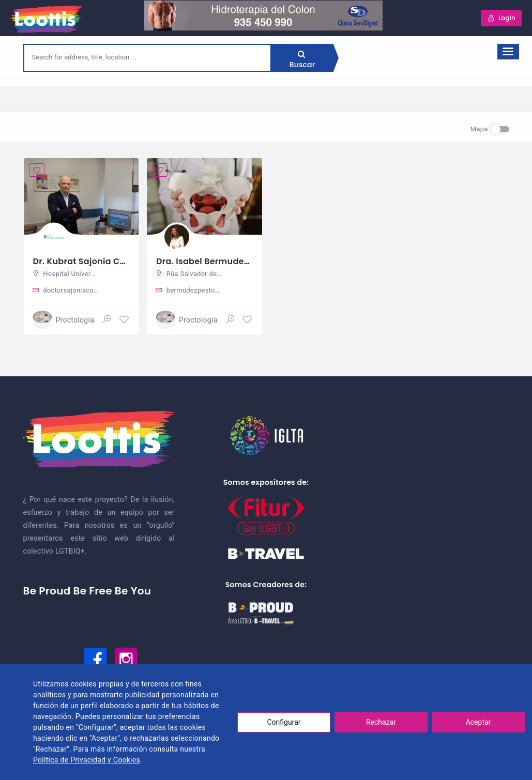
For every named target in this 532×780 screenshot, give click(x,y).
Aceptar (478, 722)
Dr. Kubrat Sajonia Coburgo (92, 261)
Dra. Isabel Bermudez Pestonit (221, 261)
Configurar (284, 722)
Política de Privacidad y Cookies (87, 760)
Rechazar (381, 722)
